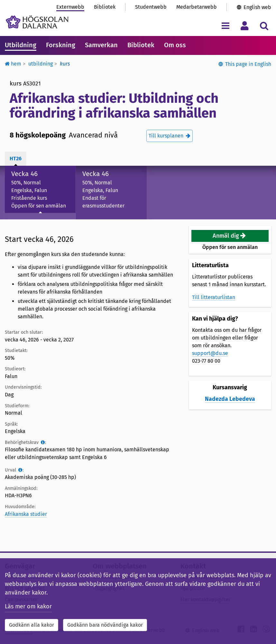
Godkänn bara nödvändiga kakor (105, 625)
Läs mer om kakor (28, 606)
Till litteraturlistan (214, 297)
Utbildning (21, 45)
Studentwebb (151, 7)
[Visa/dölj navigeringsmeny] (225, 26)
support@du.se (210, 353)
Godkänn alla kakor (32, 625)
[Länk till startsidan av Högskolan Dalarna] (37, 22)
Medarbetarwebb (197, 7)
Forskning (61, 45)
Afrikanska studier (26, 514)
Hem (13, 64)
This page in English (248, 64)
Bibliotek (105, 7)
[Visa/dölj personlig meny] (245, 26)
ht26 (16, 159)
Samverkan (101, 45)
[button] (230, 236)
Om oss (175, 45)
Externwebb (70, 7)
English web (257, 7)
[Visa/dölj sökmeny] (264, 26)
